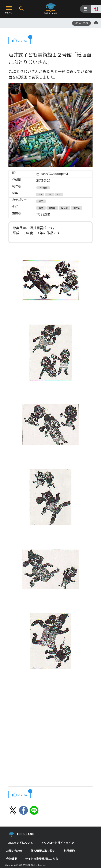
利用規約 (69, 851)
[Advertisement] (50, 732)
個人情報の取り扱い (43, 851)
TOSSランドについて (20, 843)
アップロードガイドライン (57, 843)
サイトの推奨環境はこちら (42, 859)
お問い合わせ (14, 851)
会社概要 (12, 859)
